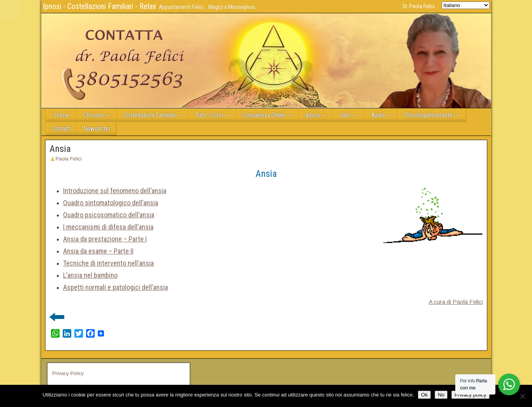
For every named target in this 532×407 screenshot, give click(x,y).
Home (62, 115)
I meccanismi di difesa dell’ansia (108, 227)
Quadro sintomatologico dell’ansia (111, 203)
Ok (424, 395)
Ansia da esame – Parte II (98, 251)
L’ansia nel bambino (90, 275)
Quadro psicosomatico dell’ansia (109, 215)
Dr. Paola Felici (419, 6)
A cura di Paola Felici (456, 302)
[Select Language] (466, 5)
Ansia (60, 149)
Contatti (61, 129)
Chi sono (94, 115)
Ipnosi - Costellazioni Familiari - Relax (100, 6)
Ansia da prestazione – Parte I (105, 239)
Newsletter (97, 129)
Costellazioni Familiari (150, 115)
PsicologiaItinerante (428, 115)
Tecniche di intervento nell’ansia (108, 263)
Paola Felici (69, 159)
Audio (378, 115)
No (441, 395)
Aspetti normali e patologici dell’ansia (115, 287)
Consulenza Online (264, 115)
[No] (522, 396)
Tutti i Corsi (209, 115)
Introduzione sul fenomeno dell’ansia (115, 191)
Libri (345, 115)
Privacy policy (470, 395)
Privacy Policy (68, 373)
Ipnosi (313, 115)
